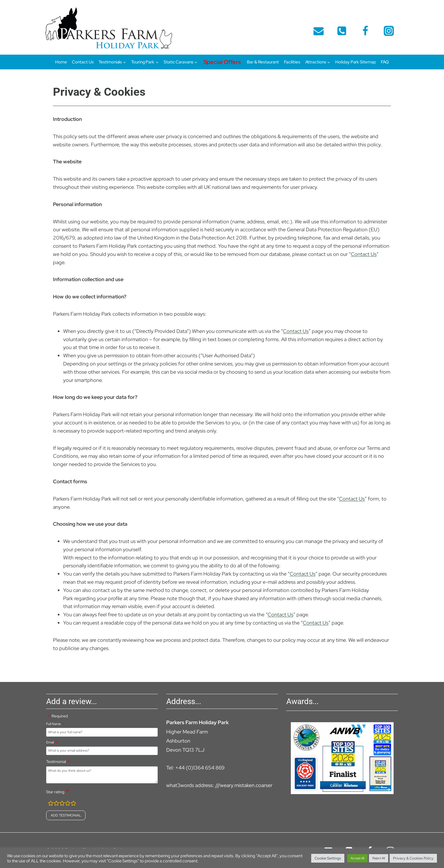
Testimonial (56, 762)
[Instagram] (389, 31)
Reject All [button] (379, 858)
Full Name (54, 724)
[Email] (319, 31)
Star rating (55, 792)
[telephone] (342, 31)
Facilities (292, 62)
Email (50, 742)
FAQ (385, 62)
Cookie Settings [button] (328, 858)
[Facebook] (365, 31)
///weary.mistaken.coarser (244, 785)
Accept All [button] (357, 858)
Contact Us (83, 62)
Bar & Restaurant (263, 62)
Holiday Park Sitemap (356, 62)
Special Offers (222, 62)
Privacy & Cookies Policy (413, 858)
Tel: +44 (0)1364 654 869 (195, 768)
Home (61, 62)
